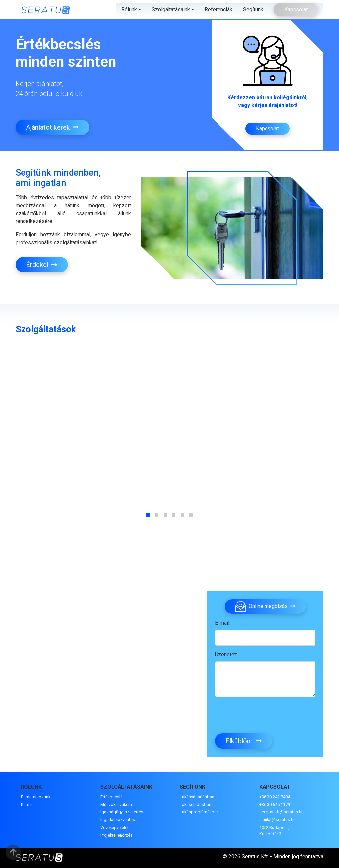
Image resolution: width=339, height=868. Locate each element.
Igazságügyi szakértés (122, 812)
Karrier (27, 804)
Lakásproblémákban (199, 812)
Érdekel (42, 265)
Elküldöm (243, 741)
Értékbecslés (113, 797)
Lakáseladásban (195, 804)
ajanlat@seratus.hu (277, 820)
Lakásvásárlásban (197, 797)
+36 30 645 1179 (275, 804)
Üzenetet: (226, 655)
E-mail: (223, 623)
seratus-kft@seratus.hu (281, 812)
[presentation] (265, 715)
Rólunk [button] (129, 9)
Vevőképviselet (115, 828)
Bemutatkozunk (36, 797)
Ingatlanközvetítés (118, 820)
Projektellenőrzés (117, 835)
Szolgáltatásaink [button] (171, 9)
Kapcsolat (296, 9)
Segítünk (253, 9)
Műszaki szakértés (118, 804)
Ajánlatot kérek (52, 127)
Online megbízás (265, 607)
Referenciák (218, 9)
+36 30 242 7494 (275, 797)
